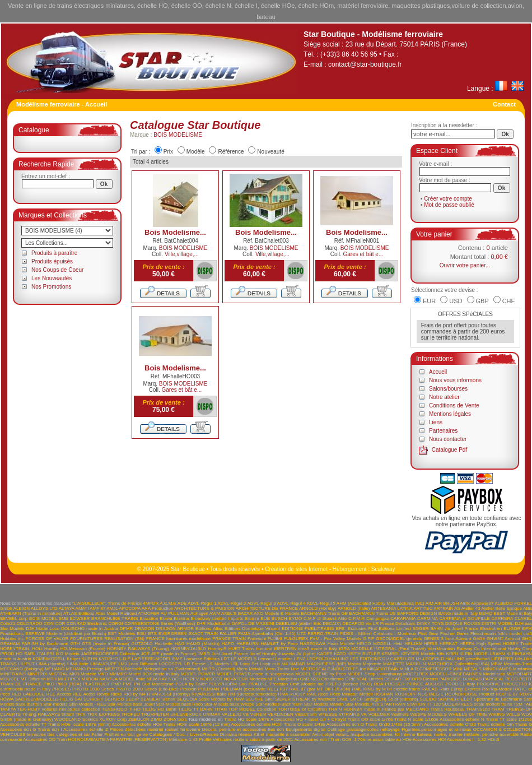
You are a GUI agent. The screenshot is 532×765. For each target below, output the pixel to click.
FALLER (228, 634)
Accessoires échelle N (462, 719)
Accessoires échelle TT (23, 724)
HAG (179, 644)
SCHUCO (115, 699)
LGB (410, 659)
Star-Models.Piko (362, 704)
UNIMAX (212, 714)
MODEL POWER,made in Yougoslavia (255, 674)
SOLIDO (428, 699)
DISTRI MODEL (498, 623)
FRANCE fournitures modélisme (178, 639)
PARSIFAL (494, 679)
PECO (512, 679)
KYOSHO (108, 659)
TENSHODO (115, 709)
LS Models (218, 664)
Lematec (284, 659)
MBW (497, 664)
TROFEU (131, 714)
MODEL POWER (198, 674)
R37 (284, 689)
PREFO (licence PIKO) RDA (354, 684)
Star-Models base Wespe (230, 704)
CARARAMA (403, 618)
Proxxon (188, 689)
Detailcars (405, 623)
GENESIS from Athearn (447, 639)
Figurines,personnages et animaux (436, 729)
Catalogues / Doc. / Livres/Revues (184, 734)
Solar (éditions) (403, 699)
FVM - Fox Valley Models (335, 639)
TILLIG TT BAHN (195, 709)
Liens (436, 422)
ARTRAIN (443, 608)
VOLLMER (379, 714)
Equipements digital (305, 729)
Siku (269, 699)
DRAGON (144, 629)
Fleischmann (483, 634)
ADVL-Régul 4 (291, 603)
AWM (215, 613)
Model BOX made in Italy (154, 674)
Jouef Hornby (263, 654)
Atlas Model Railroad (116, 613)
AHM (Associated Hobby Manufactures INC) (381, 603)
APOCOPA (130, 608)
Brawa (166, 618)
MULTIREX (69, 679)
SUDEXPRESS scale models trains (477, 704)
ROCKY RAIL (303, 694)
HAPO (228, 644)
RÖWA (7, 699)
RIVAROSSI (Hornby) (169, 694)
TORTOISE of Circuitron (302, 709)
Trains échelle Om (495, 724)
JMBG (204, 654)
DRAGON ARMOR (175, 629)
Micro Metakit (250, 669)
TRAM (498, 709)
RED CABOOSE (28, 694)
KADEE (325, 654)
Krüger (73, 659)
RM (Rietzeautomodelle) (252, 694)
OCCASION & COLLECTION (503, 729)
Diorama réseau (236, 734)
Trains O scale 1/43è (305, 724)
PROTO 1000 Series (93, 689)
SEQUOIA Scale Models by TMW (211, 699)
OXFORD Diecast (420, 679)
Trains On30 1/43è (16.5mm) (394, 724)
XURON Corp (113, 719)
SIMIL (342, 699)
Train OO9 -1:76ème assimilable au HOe (371, 739)
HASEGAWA (313, 644)
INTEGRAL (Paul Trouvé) (400, 649)
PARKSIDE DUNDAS (460, 679)
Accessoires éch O (345, 724)
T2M (518, 704)
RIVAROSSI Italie (209, 694)
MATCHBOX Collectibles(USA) (458, 664)
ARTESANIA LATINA (391, 608)
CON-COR (54, 623)
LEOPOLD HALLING (328, 659)
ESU (142, 634)
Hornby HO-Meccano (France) (75, 649)
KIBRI (452, 654)
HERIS (431, 644)
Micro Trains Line (282, 669)
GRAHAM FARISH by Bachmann (34, 644)
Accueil (438, 372)
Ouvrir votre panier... (465, 265)
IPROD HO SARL (18, 654)
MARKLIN (416, 664)
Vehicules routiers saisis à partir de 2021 (253, 739)
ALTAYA (67, 608)
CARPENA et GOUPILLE (465, 618)
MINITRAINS (13, 674)
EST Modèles (122, 634)
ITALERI (46, 654)
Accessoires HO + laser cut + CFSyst (308, 719)
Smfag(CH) (375, 699)
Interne (409, 734)
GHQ (527, 639)
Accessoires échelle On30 (450, 724)
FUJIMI (275, 639)
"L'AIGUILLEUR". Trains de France (107, 603)
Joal (216, 654)
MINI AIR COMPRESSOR (426, 669)
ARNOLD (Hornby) (318, 608)
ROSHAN (384, 694)
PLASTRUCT (96, 684)
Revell (103, 694)
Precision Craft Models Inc (297, 684)
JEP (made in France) (174, 654)
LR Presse (195, 664)
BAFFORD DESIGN (417, 613)
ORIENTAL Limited (364, 679)
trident (68, 714)
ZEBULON (139, 719)
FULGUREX (296, 639)
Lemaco (266, 659)
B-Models (290, 613)
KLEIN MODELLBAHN (482, 654)
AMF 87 (97, 608)
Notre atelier (444, 397)
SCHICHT (93, 699)
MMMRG (118, 674)
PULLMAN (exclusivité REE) (249, 689)
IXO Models (67, 654)
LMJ (122, 664)
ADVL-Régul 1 (202, 603)
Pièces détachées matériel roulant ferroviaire (155, 729)
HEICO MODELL (374, 644)
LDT (225, 659)
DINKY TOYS (430, 623)
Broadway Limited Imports (217, 618)
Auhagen (199, 613)
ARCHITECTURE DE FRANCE (267, 608)
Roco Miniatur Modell (351, 694)
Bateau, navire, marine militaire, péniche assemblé (468, 734)
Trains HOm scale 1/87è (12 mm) (197, 724)
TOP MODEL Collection (252, 709)
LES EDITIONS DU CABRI (377, 659)
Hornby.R (217, 649)
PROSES (61, 689)
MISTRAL (58, 674)
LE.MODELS (244, 659)
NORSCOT (211, 679)
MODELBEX (416, 674)
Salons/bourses (448, 389)
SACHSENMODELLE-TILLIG (44, 699)
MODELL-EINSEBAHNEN (456, 674)
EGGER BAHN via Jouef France (446, 629)
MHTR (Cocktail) (218, 669)
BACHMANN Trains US (372, 613)
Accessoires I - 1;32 (466, 739)
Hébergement (350, 569)
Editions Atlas (209, 629)
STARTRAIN (393, 704)
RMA (283, 694)
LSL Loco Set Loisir (251, 664)
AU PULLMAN (175, 613)
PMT (127, 684)
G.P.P (368, 639)
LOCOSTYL (171, 664)
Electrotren (491, 629)
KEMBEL (390, 654)
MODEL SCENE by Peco (321, 674)
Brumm (252, 618)
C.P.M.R (356, 618)
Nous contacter (448, 439)
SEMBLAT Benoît (158, 699)
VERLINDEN (281, 714)
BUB (265, 618)
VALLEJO (232, 714)
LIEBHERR (502, 659)
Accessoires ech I (312, 739)
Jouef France (234, 654)
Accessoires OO (39, 739)
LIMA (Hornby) (51, 664)
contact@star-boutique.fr (365, 64)
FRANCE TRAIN (229, 639)
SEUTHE (254, 699)
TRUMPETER (155, 714)
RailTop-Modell (497, 689)
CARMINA (427, 618)
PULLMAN (209, 689)
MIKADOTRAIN (383, 669)
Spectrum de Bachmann (498, 699)
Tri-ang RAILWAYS (41, 714)
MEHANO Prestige (85, 669)
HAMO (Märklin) (203, 644)
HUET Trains (241, 649)
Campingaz (377, 618)
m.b (276, 664)
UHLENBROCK (186, 714)
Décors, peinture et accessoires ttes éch (243, 729)
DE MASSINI (261, 623)
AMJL (112, 608)
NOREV (191, 679)
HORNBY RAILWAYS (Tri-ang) (138, 649)
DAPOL (239, 623)
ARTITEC (423, 608)
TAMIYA (8, 709)
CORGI (116, 623)
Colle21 (8, 623)
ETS (152, 634)
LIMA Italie (78, 664)
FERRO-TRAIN (323, 634)
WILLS (513, 714)
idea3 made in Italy (318, 649)
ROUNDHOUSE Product (470, 694)
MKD (103, 674)
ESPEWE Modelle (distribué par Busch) (66, 634)
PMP (116, 684)
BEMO (486, 613)
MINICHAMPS (497, 669)
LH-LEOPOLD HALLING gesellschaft (452, 659)
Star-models (55, 704)
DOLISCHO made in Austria (90, 629)
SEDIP (132, 699)
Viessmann (305, 714)
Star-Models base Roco (180, 704)
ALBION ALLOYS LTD (36, 608)
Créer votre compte (448, 199)
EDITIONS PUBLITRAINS (308, 629)
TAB (528, 704)
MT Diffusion (33, 679)
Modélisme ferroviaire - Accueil (62, 104)
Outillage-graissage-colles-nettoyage (363, 729)
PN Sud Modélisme (154, 684)
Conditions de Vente (454, 405)
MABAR (297, 664)
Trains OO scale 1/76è (370, 719)
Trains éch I (50, 729)
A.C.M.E (168, 603)
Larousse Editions (202, 659)
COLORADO (30, 623)
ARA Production (158, 608)
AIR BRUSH (447, 603)
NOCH (175, 679)
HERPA (467, 644)
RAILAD (430, 689)
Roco (323, 694)
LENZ (300, 659)
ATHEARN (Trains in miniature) (31, 613)
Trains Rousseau (448, 709)
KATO (340, 654)
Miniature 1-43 (183, 739)
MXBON (90, 679)
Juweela (286, 654)
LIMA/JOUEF (103, 664)
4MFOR (151, 603)
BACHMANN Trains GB (324, 613)
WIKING (496, 714)
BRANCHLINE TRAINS (115, 618)
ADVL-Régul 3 (261, 603)
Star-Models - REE (88, 704)
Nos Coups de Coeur (57, 270)
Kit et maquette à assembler (282, 734)
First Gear (428, 634)
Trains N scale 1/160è (416, 719)
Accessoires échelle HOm (256, 724)
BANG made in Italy (458, 613)
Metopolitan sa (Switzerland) (172, 669)
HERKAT (449, 644)
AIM (430, 603)
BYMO (296, 618)
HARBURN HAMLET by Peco (267, 644)
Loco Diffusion (143, 664)
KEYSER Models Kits (423, 654)
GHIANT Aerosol (503, 639)
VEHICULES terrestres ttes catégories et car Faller (51, 734)
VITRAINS (349, 714)
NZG (316, 679)
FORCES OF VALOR (47, 639)
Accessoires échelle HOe (137, 724)
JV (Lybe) (306, 654)
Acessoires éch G (18, 729)
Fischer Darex (454, 634)
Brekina (182, 618)
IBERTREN (285, 649)
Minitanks (522, 669)
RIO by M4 (135, 694)
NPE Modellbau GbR (288, 679)
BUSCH (279, 618)
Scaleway (383, 569)
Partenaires (443, 431)
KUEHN (90, 659)
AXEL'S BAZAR (237, 613)
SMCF (356, 699)
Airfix (465, 603)
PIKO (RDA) (69, 684)
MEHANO (55, 669)
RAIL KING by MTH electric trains (386, 689)
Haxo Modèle (341, 644)
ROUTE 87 (507, 694)
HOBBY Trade (517, 644)
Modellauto (494, 674)
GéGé (479, 639)
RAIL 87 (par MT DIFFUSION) (320, 689)
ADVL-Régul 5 (321, 603)
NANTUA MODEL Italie (122, 679)
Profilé (205, 739)
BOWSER (80, 618)
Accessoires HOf (430, 739)
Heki (398, 644)
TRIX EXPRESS (103, 714)
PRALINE (258, 684)
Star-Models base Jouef (131, 704)
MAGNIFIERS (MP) (326, 664)
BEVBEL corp (14, 618)
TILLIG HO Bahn (159, 709)
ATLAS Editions (79, 613)
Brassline (149, 618)
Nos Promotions (51, 287)
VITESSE (328, 714)
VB (246, 714)
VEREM (258, 714)
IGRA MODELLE (356, 649)
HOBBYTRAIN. (15, 649)
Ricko (116, 694)
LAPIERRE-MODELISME (157, 659)
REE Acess (84, 694)
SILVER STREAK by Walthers (305, 699)
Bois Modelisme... (175, 232)
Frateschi (257, 639)
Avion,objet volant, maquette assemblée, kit (356, 734)
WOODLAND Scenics (76, 719)
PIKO (49, 684)
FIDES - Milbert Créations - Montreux (378, 634)
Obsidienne (333, 679)
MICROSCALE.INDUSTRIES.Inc (333, 669)
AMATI (82, 608)
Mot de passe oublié (449, 205)
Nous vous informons (455, 380)
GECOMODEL (390, 639)
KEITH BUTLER (363, 654)
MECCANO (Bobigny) (22, 669)
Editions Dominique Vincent (252, 629)
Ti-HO (135, 709)
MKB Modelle (83, 674)
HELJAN (413, 644)
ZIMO (157, 719)
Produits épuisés (52, 261)
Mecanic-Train (517, 664)
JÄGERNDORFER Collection (110, 654)
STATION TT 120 (424, 704)
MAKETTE (394, 664)
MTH (52, 679)
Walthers (400, 714)
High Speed (489, 644)
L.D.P (125, 659)
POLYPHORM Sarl (227, 684)
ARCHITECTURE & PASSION (204, 608)
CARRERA (503, 618)
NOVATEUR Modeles (245, 679)
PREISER (395, 684)
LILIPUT (26, 664)
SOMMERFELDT (455, 699)
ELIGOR (512, 629)
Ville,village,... (182, 254)
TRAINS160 (478, 709)
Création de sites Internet (296, 569)
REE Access (59, 694)
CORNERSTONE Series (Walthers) (160, 623)
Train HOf (66, 739)
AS (457, 608)
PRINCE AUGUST (425, 684)
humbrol (264, 649)
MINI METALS (467, 669)
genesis (414, 639)
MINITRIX (37, 674)
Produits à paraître (54, 253)
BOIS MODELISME (178, 135)
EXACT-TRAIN (203, 634)
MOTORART (519, 674)
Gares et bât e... (363, 254)
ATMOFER (149, 613)
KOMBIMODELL (49, 659)
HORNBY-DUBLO (189, 649)
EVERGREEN (172, 634)
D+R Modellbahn (213, 623)
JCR (146, 654)
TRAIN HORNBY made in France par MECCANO (378, 709)
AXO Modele (266, 613)
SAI (78, 699)
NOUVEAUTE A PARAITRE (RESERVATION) (123, 739)
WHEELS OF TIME (467, 714)
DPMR (127, 629)
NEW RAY (157, 679)
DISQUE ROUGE (463, 623)
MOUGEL (10, 679)
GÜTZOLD (142, 644)
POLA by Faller (191, 684)
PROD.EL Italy (460, 684)
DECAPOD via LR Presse (368, 623)
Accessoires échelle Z (86, 729)
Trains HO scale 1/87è (247, 719)
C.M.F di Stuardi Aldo (325, 618)
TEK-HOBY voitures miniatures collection (59, 709)
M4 (284, 664)
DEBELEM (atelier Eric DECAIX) (308, 623)
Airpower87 (482, 603)
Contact (504, 104)
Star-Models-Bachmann (279, 704)
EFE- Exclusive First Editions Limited (374, 629)
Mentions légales (450, 414)
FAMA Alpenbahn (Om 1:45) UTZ (272, 634)
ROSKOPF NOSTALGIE (419, 694)
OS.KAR (393, 679)
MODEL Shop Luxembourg (374, 674)
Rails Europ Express (460, 689)
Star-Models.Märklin (324, 704)
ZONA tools (175, 719)
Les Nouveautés (52, 278)
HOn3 (494, 739)
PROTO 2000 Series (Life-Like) (147, 689)
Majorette (372, 664)
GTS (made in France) (105, 644)
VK (364, 714)
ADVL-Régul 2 (232, 603)
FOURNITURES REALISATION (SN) (107, 639)
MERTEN (114, 669)
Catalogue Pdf (449, 450)
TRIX (81, 714)
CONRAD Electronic (87, 623)
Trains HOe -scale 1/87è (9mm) (79, 724)
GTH (75, 644)
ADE (182, 603)
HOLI (37, 649)
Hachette (164, 644)
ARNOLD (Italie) (354, 608)
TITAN (221, 709)
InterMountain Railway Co (453, 649)
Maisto (354, 664)
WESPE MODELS (429, 714)
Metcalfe (134, 669)
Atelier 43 (471, 608)
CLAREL (523, 618)
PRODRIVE (489, 684)
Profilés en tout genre (126, 734)
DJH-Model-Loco (43, 629)
